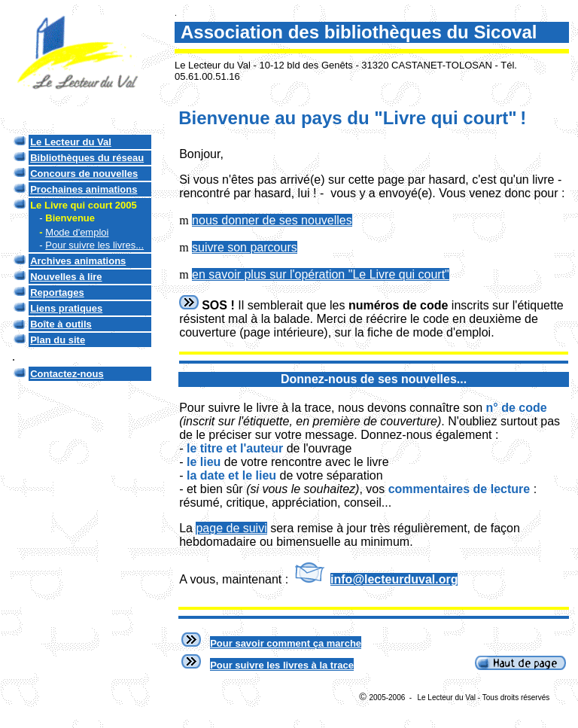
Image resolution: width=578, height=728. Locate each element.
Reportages (57, 292)
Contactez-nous (67, 374)
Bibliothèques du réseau (87, 158)
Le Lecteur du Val (71, 142)
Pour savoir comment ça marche (286, 643)
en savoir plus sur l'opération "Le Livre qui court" (321, 274)
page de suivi (231, 528)
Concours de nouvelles (84, 174)
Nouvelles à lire (66, 277)
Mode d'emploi (77, 232)
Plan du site (58, 340)
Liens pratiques (66, 308)
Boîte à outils (61, 324)
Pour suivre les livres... (94, 245)
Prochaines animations (84, 189)
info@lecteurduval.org (394, 579)
